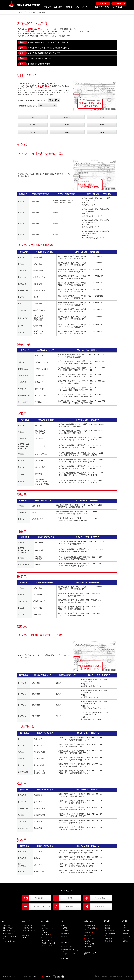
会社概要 (107, 928)
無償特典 (66, 934)
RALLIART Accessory (49, 931)
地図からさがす (28, 925)
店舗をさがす (27, 921)
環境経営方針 (109, 941)
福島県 (33, 132)
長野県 (102, 125)
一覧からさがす (28, 928)
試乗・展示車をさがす (9, 931)
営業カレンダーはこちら (48, 105)
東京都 (33, 117)
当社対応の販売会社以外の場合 (35, 58)
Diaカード (65, 959)
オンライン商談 (90, 938)
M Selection (46, 935)
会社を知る (126, 934)
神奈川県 (67, 117)
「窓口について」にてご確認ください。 (77, 31)
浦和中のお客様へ (90, 944)
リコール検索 (47, 946)
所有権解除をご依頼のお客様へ (35, 64)
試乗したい (89, 933)
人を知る (126, 928)
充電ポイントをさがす (29, 932)
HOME (21, 12)
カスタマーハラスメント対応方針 (29, 976)
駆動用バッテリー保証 (49, 943)
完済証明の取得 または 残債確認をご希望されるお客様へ (44, 48)
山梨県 (67, 125)
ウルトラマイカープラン (70, 955)
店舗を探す (58, 7)
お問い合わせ (118, 7)
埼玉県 (102, 117)
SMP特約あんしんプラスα (70, 950)
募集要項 (126, 941)
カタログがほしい (91, 925)
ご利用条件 (47, 976)
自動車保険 (66, 931)
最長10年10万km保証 (48, 940)
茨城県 (33, 125)
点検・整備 (45, 921)
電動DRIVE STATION (26, 936)
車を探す (48, 7)
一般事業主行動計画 (110, 935)
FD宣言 (65, 925)
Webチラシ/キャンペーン (9, 937)
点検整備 (69, 7)
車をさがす (5, 921)
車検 (44, 925)
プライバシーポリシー (9, 976)
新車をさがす (6, 925)
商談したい (89, 935)
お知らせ (126, 925)
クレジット (86, 7)
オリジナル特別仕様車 (9, 941)
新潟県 (102, 132)
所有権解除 (88, 947)
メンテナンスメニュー (49, 928)
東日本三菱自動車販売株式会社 (25, 5)
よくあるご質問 (128, 937)
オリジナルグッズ (48, 937)
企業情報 (103, 3)
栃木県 (67, 132)
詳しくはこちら (54, 100)
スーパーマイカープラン (69, 946)
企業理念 (107, 925)
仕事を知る (126, 931)
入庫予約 (89, 941)
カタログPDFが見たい (9, 934)
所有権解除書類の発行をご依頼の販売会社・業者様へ (43, 42)
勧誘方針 (65, 928)
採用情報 (119, 3)
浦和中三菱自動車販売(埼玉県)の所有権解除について (43, 53)
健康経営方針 (109, 938)
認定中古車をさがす (8, 928)
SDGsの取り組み (110, 931)
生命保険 (65, 937)
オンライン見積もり (91, 929)
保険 (77, 7)
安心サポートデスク (102, 7)
